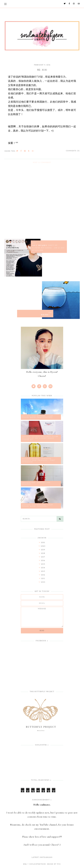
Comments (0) (73, 151)
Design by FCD (54, 864)
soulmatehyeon (38, 864)
